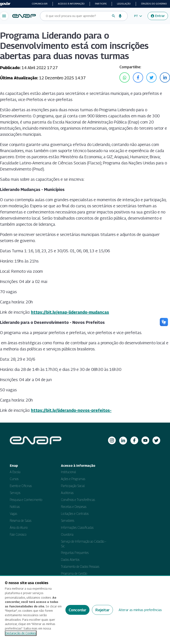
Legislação (124, 4)
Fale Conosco (18, 535)
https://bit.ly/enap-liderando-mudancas (70, 312)
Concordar (77, 610)
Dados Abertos (70, 560)
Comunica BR (40, 4)
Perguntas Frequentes (75, 553)
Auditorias (67, 493)
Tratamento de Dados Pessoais (80, 567)
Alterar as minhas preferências (140, 610)
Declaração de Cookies (21, 633)
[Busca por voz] (120, 16)
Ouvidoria (67, 535)
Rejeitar (102, 610)
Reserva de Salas (21, 521)
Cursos (14, 479)
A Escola (15, 472)
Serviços (15, 493)
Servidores (68, 521)
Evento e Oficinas (21, 486)
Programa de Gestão (74, 574)
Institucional (68, 472)
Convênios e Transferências (78, 500)
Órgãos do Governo (154, 4)
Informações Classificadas (77, 528)
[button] (138, 16)
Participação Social (73, 486)
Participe (101, 4)
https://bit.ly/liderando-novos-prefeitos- (71, 410)
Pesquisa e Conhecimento (26, 500)
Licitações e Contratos (75, 514)
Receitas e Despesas (74, 507)
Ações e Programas (73, 479)
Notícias (15, 507)
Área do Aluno (19, 528)
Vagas (13, 514)
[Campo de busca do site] (77, 16)
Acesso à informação (71, 4)
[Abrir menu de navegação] (4, 16)
